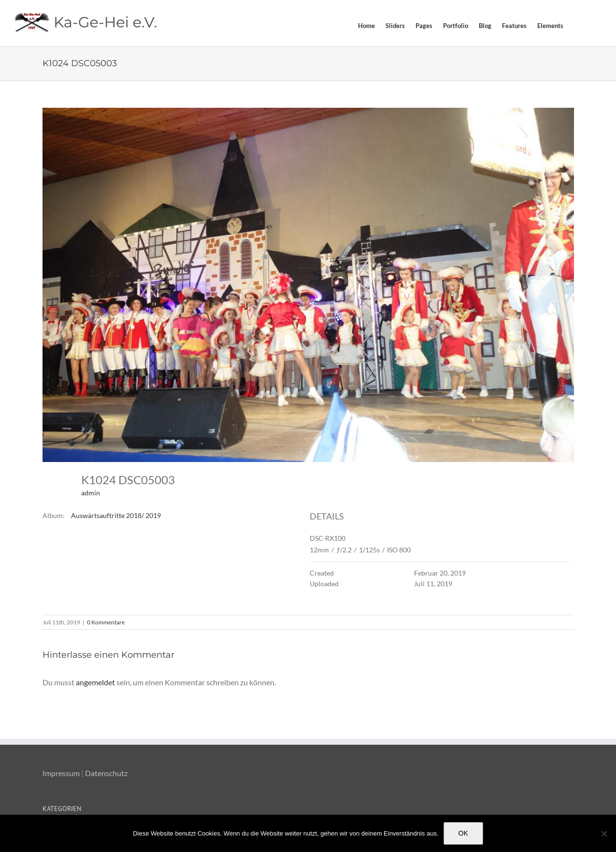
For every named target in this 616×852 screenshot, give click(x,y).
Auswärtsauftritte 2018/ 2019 (116, 515)
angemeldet (95, 682)
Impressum (61, 773)
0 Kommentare (106, 622)
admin (91, 493)
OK (463, 833)
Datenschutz (106, 773)
